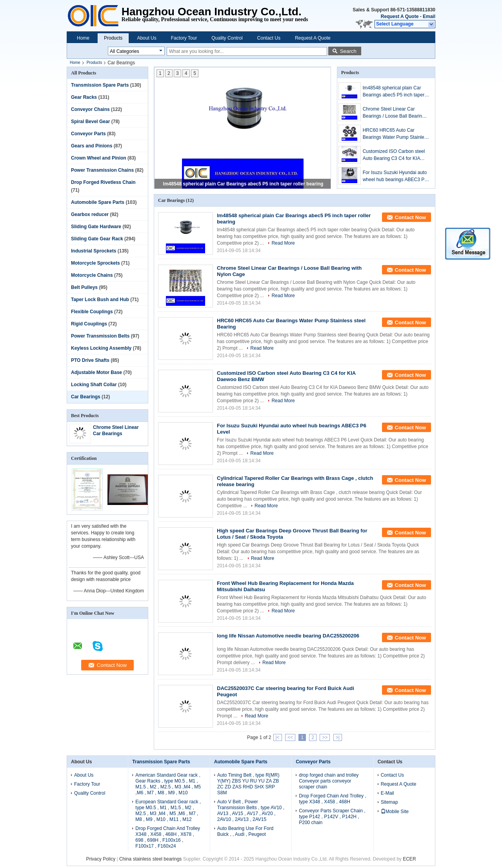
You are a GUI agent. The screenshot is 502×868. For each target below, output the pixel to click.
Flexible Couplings (92, 312)
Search (348, 51)
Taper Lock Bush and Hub (100, 300)
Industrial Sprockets (94, 251)
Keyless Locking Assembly (101, 348)
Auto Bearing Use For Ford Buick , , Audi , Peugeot (245, 831)
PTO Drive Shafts (90, 360)
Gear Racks (84, 97)
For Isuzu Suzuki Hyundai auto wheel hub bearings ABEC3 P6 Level (395, 176)
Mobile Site (395, 812)
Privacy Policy (101, 859)
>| (338, 737)
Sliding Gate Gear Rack (97, 239)
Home (83, 38)
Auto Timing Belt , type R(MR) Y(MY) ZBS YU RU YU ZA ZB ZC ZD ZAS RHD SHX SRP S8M (248, 784)
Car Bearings (86, 397)
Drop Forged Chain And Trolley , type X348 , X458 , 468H (332, 799)
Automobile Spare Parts (98, 202)
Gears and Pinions (92, 146)
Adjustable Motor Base (96, 372)
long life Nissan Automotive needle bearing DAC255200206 (288, 636)
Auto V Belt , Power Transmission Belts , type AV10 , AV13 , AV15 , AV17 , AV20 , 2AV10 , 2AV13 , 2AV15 (251, 811)
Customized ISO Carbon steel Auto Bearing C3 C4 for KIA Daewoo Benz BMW (394, 155)
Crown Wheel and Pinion (99, 158)
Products (113, 38)
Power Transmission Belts (100, 336)
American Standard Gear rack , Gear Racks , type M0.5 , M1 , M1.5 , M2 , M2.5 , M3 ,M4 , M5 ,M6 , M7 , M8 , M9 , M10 (168, 784)
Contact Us (269, 38)
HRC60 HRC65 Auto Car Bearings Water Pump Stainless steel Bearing (396, 134)
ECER (409, 859)
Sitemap (389, 802)
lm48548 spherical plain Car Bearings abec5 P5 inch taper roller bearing (243, 184)
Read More (283, 243)
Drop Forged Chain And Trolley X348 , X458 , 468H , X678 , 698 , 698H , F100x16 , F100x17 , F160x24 (168, 837)
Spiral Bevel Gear (90, 122)
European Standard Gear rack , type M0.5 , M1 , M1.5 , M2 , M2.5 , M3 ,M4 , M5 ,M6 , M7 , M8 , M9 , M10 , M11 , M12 (168, 811)
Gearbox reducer (90, 214)
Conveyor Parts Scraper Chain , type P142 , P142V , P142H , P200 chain (332, 817)
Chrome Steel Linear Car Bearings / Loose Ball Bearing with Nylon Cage (394, 113)
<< (290, 737)
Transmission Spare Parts (100, 85)
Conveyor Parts (88, 134)
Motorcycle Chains (92, 275)
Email (429, 16)
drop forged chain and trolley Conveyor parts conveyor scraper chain (329, 781)
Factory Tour (184, 38)
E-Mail (387, 793)
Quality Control (227, 38)
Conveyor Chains (90, 109)
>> (325, 737)
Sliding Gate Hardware (96, 227)
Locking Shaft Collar (94, 385)
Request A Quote (400, 16)
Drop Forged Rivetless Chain (103, 182)
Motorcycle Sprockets (95, 263)
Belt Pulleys (84, 287)
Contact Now (410, 217)
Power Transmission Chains (102, 170)
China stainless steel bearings (150, 859)
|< (278, 737)
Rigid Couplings (89, 324)
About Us (146, 38)
